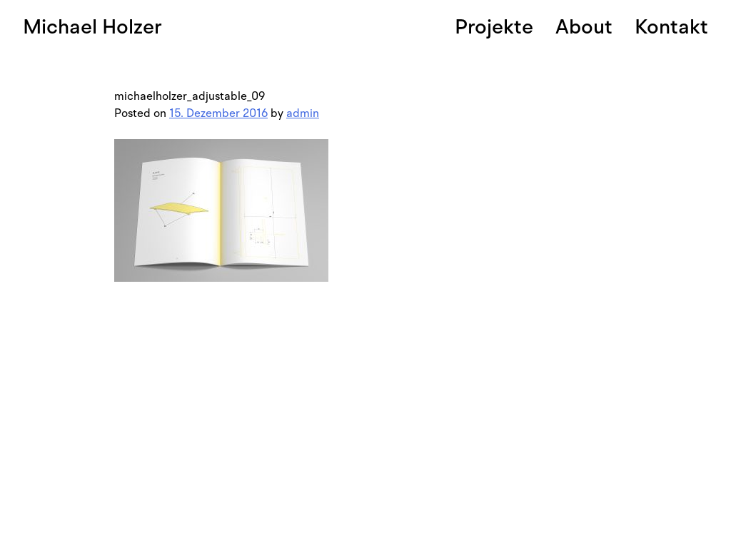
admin (303, 113)
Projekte (494, 27)
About (584, 27)
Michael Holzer (92, 27)
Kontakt (671, 27)
